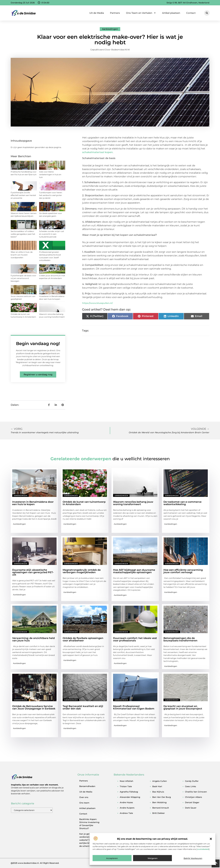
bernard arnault (161, 808)
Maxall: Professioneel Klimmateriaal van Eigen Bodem (134, 707)
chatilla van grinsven (196, 792)
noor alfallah (127, 781)
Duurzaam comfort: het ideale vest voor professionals (135, 639)
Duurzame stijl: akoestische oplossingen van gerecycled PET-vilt (33, 572)
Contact (191, 13)
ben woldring (159, 802)
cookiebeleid (203, 849)
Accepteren (112, 858)
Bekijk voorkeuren (193, 858)
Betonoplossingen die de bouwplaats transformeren (180, 639)
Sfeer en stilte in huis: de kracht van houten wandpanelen (22, 255)
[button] (211, 839)
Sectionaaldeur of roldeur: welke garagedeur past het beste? (23, 234)
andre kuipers (127, 808)
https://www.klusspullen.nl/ (97, 303)
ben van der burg (162, 797)
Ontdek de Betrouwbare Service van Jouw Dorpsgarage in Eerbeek (34, 707)
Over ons (84, 797)
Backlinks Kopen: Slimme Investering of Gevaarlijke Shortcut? (89, 824)
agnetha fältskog (129, 792)
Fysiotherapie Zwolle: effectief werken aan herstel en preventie (23, 195)
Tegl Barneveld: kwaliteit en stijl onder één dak (83, 707)
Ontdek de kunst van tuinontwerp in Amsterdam (84, 503)
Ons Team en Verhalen (141, 13)
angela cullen (160, 781)
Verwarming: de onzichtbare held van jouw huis (33, 639)
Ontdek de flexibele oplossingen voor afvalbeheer (83, 639)
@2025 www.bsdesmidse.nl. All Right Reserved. (35, 863)
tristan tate (126, 786)
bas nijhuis (158, 792)
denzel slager (192, 802)
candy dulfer (192, 781)
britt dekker (159, 813)
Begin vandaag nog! (38, 344)
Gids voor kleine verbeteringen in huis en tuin (50, 175)
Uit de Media (97, 13)
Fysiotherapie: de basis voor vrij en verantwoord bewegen (23, 278)
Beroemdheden (87, 786)
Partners (115, 13)
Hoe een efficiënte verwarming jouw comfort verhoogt (183, 571)
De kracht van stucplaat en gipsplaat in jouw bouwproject (183, 707)
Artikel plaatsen (171, 13)
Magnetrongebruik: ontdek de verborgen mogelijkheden (82, 571)
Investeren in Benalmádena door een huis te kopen (33, 503)
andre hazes (126, 802)
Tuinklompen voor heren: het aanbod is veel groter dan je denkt (51, 195)
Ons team (84, 803)
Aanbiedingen (110, 29)
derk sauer (191, 808)
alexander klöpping (130, 797)
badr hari (157, 786)
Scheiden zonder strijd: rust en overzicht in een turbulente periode (52, 234)
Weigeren (153, 858)
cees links (191, 786)
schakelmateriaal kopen (97, 152)
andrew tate (126, 813)
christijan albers (193, 797)
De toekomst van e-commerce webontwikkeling (182, 503)
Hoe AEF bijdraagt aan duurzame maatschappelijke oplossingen (134, 571)
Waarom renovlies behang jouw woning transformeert (133, 503)
